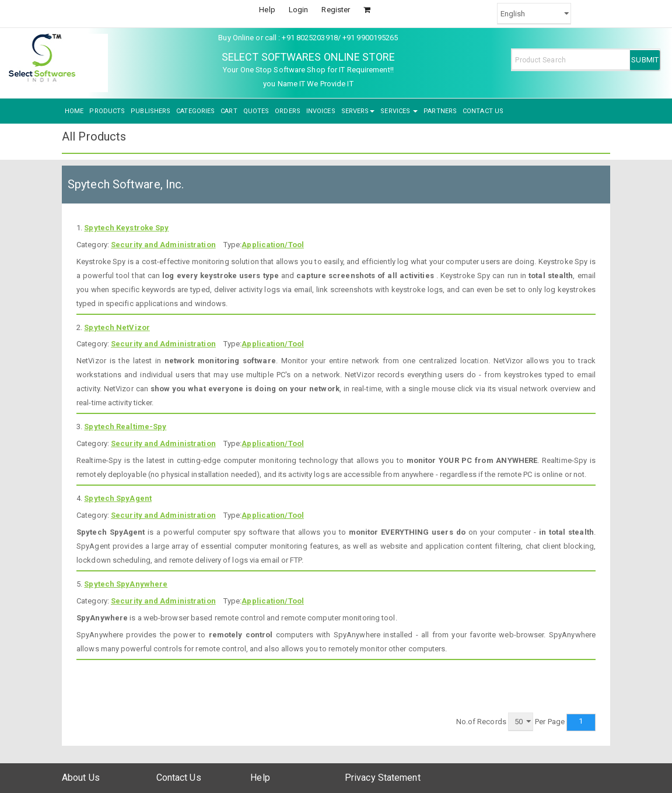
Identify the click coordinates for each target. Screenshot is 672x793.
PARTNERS (440, 111)
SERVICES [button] (399, 111)
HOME (74, 111)
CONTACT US (483, 111)
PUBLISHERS (150, 111)
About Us (81, 778)
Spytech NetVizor (117, 327)
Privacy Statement (383, 778)
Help (267, 10)
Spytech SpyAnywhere (126, 584)
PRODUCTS (107, 111)
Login (299, 10)
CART (229, 111)
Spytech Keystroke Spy (126, 228)
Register (336, 10)
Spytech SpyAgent (118, 498)
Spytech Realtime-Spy (125, 427)
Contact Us (179, 778)
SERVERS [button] (358, 111)
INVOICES (321, 111)
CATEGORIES (195, 111)
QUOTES (256, 111)
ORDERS (288, 111)
